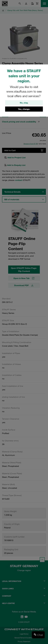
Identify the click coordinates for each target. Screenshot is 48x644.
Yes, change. (24, 109)
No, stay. (24, 103)
